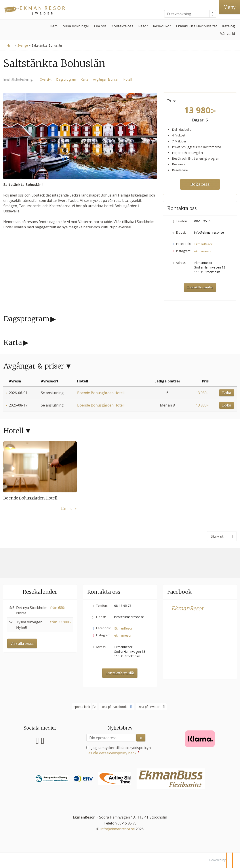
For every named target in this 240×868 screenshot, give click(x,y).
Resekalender (40, 592)
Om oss (100, 26)
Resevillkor (162, 26)
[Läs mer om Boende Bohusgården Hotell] (40, 476)
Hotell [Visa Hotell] (128, 79)
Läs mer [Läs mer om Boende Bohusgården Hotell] (67, 509)
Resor (143, 26)
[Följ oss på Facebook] (37, 740)
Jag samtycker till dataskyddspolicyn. (119, 750)
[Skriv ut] (222, 536)
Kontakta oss (122, 26)
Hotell (14, 431)
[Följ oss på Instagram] (43, 740)
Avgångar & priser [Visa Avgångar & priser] (106, 79)
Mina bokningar (76, 26)
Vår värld (228, 34)
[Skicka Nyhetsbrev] (141, 738)
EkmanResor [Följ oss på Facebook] (203, 244)
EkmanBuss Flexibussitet (196, 26)
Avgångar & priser (34, 366)
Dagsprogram (27, 319)
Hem (54, 26)
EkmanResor (188, 608)
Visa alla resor (22, 643)
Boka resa (200, 184)
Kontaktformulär (200, 287)
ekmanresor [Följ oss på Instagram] (203, 251)
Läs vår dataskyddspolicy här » (111, 753)
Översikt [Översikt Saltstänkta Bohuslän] (46, 79)
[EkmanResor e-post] (118, 829)
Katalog (229, 26)
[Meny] (229, 7)
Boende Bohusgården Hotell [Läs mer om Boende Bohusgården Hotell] (30, 498)
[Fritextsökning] (187, 14)
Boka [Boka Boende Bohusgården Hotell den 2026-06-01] (227, 393)
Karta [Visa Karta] (85, 79)
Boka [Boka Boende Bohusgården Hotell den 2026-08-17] (227, 405)
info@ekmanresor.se (209, 232)
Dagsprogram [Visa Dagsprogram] (66, 79)
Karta (13, 342)
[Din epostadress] (111, 738)
